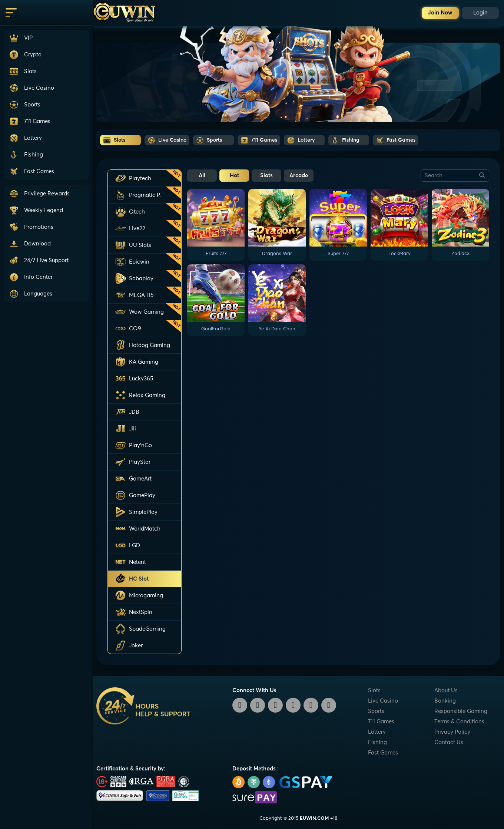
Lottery (377, 732)
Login (480, 13)
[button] (46, 260)
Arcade (299, 176)
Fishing (377, 742)
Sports (376, 711)
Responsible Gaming (461, 711)
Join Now (440, 13)
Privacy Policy (452, 732)
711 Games (381, 722)
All (202, 176)
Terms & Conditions (459, 722)
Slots (266, 176)
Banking (445, 701)
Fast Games (383, 753)
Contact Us (449, 742)
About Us (446, 691)
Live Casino (383, 701)
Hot (234, 176)
